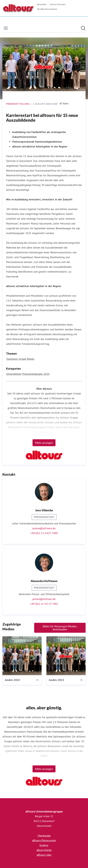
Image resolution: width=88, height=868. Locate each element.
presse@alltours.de (44, 528)
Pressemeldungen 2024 (36, 374)
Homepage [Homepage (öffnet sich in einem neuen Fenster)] (44, 836)
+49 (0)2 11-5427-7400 (44, 533)
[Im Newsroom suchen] (83, 28)
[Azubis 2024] (22, 656)
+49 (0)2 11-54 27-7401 (44, 604)
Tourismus (12, 359)
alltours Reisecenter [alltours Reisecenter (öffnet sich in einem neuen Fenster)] (44, 840)
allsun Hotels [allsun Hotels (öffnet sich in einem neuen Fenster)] (44, 850)
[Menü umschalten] (6, 28)
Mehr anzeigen (44, 443)
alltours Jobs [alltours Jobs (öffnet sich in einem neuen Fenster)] (44, 855)
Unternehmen (14, 374)
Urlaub (22, 359)
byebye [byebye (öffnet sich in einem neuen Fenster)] (44, 845)
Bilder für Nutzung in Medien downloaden (60, 628)
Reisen (31, 359)
